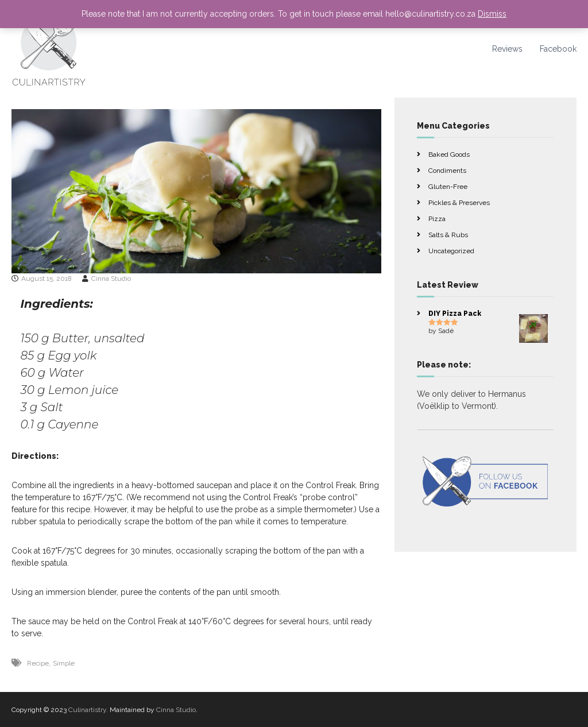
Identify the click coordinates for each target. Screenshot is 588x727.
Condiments (447, 171)
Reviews (507, 49)
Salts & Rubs (448, 235)
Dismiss (492, 14)
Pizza (437, 219)
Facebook (558, 49)
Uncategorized (451, 251)
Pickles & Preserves (459, 203)
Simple (64, 663)
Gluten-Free (448, 187)
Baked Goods (449, 154)
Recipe (38, 663)
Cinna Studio (111, 279)
